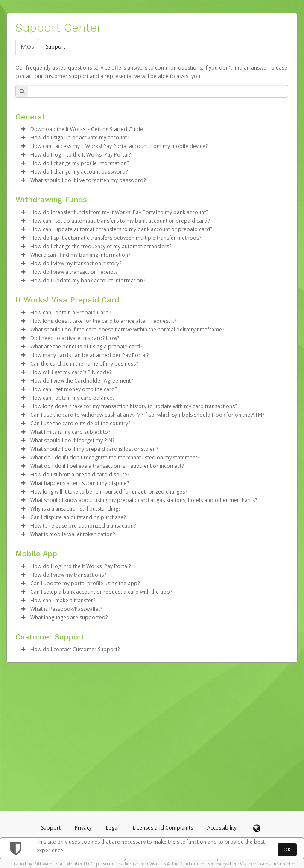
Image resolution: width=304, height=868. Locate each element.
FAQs (27, 47)
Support (56, 47)
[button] (23, 129)
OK (287, 849)
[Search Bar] (158, 91)
